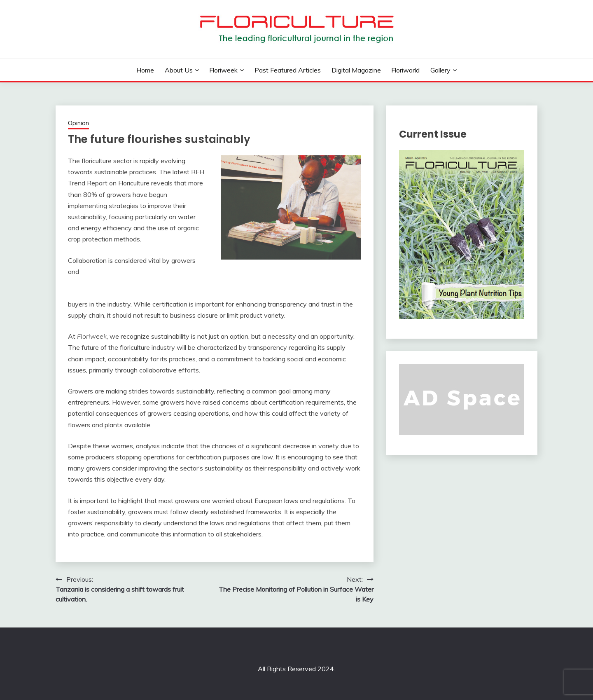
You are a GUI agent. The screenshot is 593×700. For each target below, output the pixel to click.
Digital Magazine (356, 70)
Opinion (78, 123)
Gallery (440, 70)
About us (179, 70)
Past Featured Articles (288, 70)
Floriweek (223, 70)
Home (145, 70)
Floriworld (405, 70)
